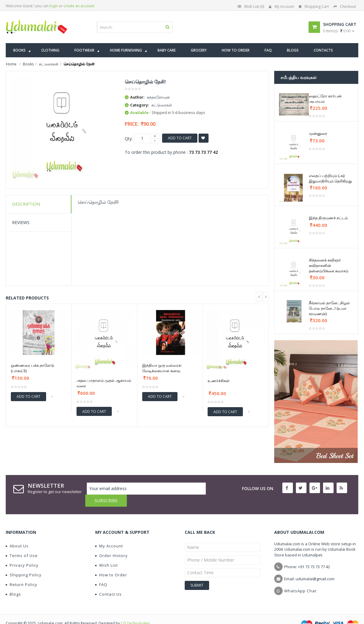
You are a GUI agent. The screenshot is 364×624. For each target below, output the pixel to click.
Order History (111, 543)
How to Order (111, 563)
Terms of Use (22, 543)
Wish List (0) (251, 6)
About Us (17, 534)
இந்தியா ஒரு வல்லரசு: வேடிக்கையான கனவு (162, 368)
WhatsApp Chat (300, 579)
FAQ (101, 572)
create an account (79, 6)
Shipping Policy (24, 563)
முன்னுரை (318, 133)
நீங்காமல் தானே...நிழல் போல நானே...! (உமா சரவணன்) (329, 308)
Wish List (107, 553)
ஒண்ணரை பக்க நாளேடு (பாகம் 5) (33, 368)
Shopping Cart (314, 6)
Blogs (13, 582)
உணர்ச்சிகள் (219, 381)
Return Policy (22, 572)
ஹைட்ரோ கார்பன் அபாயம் (325, 99)
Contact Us (108, 582)
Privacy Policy (22, 553)
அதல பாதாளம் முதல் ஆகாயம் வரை (104, 383)
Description (26, 204)
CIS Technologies (135, 611)
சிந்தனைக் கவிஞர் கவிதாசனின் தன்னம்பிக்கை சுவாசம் (329, 265)
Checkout (345, 6)
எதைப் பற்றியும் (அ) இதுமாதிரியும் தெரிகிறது (330, 178)
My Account (281, 6)
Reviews (21, 222)
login (54, 6)
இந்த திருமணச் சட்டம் (328, 218)
